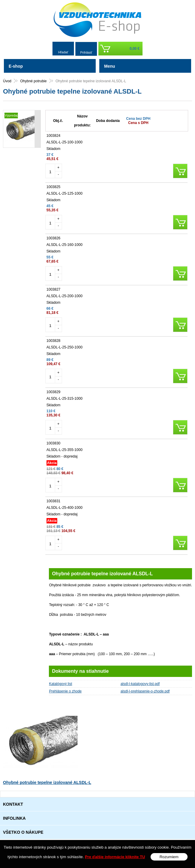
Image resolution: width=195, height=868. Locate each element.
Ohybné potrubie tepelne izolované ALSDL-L (47, 782)
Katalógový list (60, 684)
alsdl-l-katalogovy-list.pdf (140, 684)
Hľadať (63, 52)
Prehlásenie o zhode (65, 691)
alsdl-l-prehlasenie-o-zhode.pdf (145, 691)
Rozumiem (169, 857)
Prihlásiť (86, 52)
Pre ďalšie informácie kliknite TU (115, 857)
